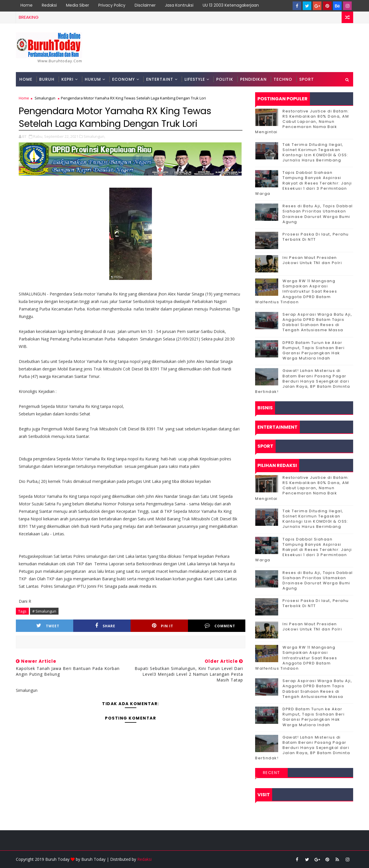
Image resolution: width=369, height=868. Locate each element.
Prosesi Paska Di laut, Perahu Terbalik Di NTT (316, 237)
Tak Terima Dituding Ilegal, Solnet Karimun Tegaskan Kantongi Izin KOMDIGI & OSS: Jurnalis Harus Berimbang (315, 152)
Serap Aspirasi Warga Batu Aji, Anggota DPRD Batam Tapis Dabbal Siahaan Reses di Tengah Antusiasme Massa (317, 322)
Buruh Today (93, 859)
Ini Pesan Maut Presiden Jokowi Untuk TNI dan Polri (312, 260)
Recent (272, 773)
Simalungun (45, 98)
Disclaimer (145, 5)
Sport (307, 79)
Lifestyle (195, 79)
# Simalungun (44, 611)
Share (105, 626)
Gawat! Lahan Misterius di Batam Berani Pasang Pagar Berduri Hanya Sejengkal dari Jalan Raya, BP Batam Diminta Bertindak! (303, 381)
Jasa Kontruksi (179, 5)
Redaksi (49, 5)
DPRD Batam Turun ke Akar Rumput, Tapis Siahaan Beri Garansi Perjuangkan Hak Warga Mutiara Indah (314, 351)
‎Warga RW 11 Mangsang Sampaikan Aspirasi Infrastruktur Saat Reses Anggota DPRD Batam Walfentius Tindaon (296, 291)
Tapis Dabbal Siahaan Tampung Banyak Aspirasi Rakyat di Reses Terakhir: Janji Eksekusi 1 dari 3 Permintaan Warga (304, 183)
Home (27, 5)
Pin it (163, 626)
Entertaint (160, 79)
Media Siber (78, 5)
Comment (220, 626)
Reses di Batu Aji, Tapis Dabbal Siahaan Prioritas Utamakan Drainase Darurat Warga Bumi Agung (318, 214)
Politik (225, 79)
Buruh (47, 79)
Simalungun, (94, 136)
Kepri (67, 79)
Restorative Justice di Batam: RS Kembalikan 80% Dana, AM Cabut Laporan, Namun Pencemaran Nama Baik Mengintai (302, 122)
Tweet (48, 626)
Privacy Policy (112, 5)
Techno (283, 79)
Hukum (93, 79)
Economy (124, 79)
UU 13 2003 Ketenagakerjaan (231, 5)
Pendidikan (253, 79)
